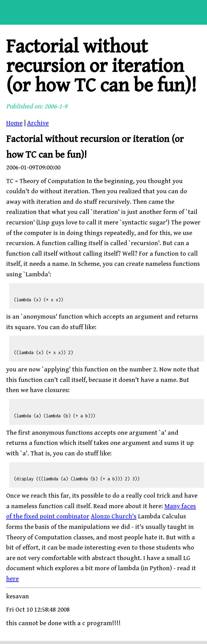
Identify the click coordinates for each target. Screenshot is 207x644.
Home (14, 123)
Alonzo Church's (114, 516)
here (12, 579)
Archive (38, 123)
